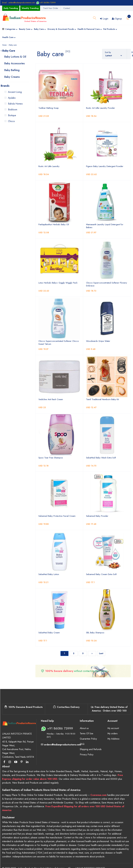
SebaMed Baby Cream (49, 633)
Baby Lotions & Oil (15, 57)
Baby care (13, 45)
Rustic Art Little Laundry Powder (101, 108)
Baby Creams (12, 77)
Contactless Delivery (66, 707)
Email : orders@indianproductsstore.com (19, 3)
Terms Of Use (87, 733)
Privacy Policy (87, 755)
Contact (67, 8)
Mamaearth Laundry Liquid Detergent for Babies (105, 226)
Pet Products (110, 29)
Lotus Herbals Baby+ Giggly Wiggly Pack (58, 283)
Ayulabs (12, 98)
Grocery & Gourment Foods (62, 29)
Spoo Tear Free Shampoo (51, 458)
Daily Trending (11, 8)
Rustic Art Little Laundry (49, 166)
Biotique (12, 115)
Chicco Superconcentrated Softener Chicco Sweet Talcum (59, 343)
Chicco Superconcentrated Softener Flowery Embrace (107, 284)
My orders (113, 733)
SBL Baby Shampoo (95, 633)
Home (4, 45)
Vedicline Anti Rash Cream (51, 399)
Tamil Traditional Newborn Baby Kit (102, 399)
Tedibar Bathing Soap (49, 108)
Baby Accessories (15, 63)
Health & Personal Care (90, 29)
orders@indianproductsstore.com (61, 745)
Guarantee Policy (88, 739)
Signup (117, 19)
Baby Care (40, 29)
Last (101, 653)
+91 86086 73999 (46, 3)
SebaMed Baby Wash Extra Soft (101, 458)
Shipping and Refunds (91, 749)
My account (113, 728)
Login (104, 19)
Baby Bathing (12, 70)
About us (84, 728)
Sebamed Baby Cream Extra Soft (101, 574)
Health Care (9, 38)
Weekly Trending (30, 8)
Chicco (11, 121)
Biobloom (13, 110)
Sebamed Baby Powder (97, 516)
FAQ (82, 744)
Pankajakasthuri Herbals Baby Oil (54, 224)
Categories (11, 29)
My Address (113, 739)
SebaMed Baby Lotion (49, 574)
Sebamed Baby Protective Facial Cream (57, 516)
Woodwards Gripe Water (98, 341)
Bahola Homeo (15, 104)
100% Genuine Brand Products (24, 707)
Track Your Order (51, 8)
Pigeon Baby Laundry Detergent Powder (105, 166)
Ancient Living (15, 92)
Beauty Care (26, 29)
